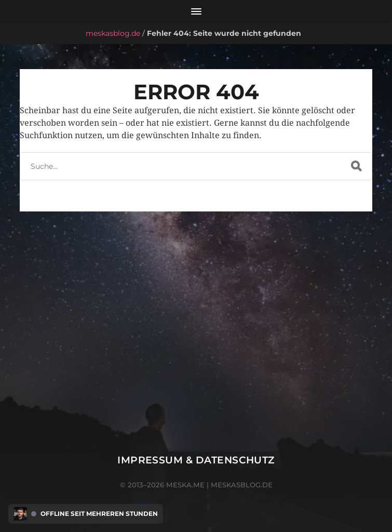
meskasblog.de (113, 33)
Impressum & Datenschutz (196, 460)
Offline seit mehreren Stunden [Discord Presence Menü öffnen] (99, 514)
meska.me (185, 485)
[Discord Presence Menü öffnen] (20, 514)
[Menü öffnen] (196, 11)
